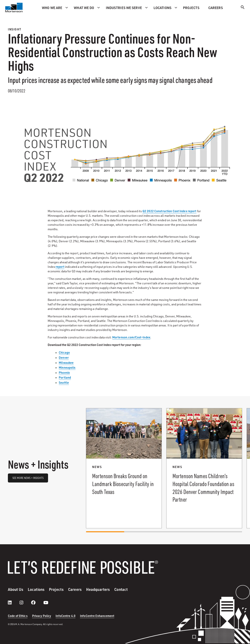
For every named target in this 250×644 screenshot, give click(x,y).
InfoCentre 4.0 (66, 616)
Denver (64, 357)
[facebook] (37, 602)
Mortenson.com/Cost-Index (131, 337)
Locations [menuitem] (162, 8)
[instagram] (25, 602)
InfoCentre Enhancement (97, 616)
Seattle (64, 382)
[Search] (243, 8)
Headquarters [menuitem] (98, 589)
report (60, 267)
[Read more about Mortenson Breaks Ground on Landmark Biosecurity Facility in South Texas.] (124, 468)
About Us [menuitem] (16, 589)
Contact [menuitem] (121, 589)
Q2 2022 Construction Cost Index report (169, 211)
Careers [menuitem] (216, 8)
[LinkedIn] (14, 602)
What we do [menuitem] (84, 8)
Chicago (64, 352)
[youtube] (46, 602)
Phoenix (64, 373)
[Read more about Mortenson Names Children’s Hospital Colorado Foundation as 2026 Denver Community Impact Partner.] (204, 468)
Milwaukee (66, 363)
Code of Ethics (18, 616)
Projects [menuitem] (191, 8)
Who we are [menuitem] (52, 8)
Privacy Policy (42, 616)
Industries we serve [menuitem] (124, 8)
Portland (65, 377)
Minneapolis (67, 367)
